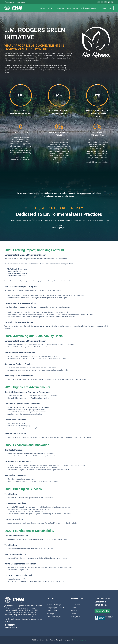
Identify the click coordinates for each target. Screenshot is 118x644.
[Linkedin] (112, 2)
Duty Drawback (52, 602)
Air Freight (51, 614)
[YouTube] (109, 2)
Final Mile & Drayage (54, 617)
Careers (74, 608)
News (73, 602)
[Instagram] (105, 2)
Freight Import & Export (55, 608)
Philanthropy (85, 8)
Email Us (21, 2)
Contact (94, 8)
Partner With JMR (102, 611)
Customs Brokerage (54, 605)
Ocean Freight (52, 611)
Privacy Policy (76, 617)
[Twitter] (102, 2)
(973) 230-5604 (11, 2)
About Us (74, 611)
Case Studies (75, 605)
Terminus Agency (80, 640)
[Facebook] (99, 2)
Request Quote (107, 8)
